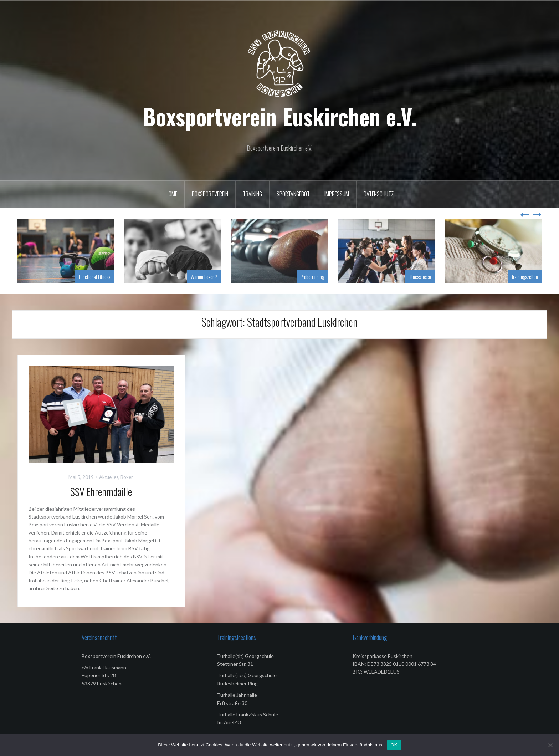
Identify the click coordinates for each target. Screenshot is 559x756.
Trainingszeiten (525, 277)
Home (171, 194)
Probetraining (312, 277)
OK (394, 745)
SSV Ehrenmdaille (101, 492)
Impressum (337, 194)
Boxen (127, 477)
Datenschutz (379, 194)
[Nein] (550, 745)
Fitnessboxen (420, 277)
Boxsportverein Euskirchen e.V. (280, 116)
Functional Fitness (94, 277)
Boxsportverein (210, 194)
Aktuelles (109, 477)
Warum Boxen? (204, 277)
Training (252, 194)
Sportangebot (293, 194)
